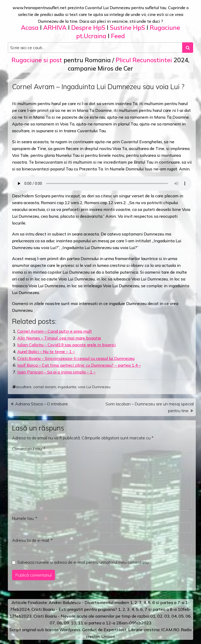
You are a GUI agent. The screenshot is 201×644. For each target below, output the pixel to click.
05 (181, 616)
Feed (118, 36)
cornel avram (45, 387)
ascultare (24, 387)
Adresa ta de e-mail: (32, 540)
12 (108, 623)
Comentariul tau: (29, 449)
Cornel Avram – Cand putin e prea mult (55, 331)
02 (160, 616)
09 (66, 623)
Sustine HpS (127, 28)
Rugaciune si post (37, 60)
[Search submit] (188, 48)
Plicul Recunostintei (144, 60)
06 (188, 616)
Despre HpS (88, 28)
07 (52, 623)
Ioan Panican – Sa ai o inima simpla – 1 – (56, 372)
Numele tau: (25, 518)
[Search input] (95, 48)
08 (59, 623)
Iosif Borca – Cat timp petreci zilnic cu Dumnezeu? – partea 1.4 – (79, 365)
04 (174, 616)
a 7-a (179, 602)
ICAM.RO (170, 630)
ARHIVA (55, 28)
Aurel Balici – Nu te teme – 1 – (46, 352)
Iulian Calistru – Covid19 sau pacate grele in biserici (66, 345)
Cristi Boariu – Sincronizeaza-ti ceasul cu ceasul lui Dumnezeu (76, 358)
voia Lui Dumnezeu (94, 387)
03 (167, 616)
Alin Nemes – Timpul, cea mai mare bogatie (59, 338)
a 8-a (172, 609)
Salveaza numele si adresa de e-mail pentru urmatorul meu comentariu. (83, 562)
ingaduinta (67, 387)
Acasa (30, 28)
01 (153, 616)
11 (81, 623)
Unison (108, 636)
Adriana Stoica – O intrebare (41, 404)
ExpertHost (115, 630)
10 (74, 623)
